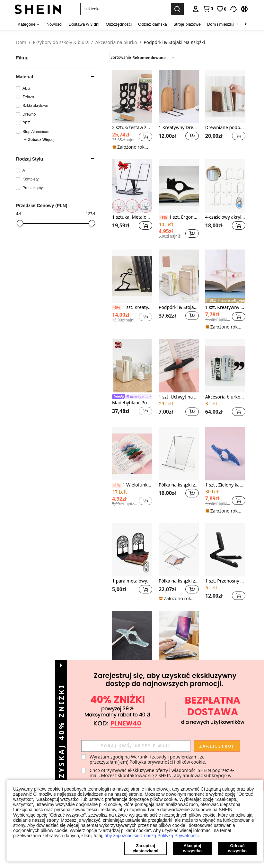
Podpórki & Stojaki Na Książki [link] (174, 43)
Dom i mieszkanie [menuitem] (224, 24)
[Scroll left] (238, 24)
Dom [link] (21, 43)
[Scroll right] (245, 24)
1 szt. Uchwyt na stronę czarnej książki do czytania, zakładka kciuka (179, 397)
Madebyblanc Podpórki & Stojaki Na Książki (132, 403)
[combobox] (144, 57)
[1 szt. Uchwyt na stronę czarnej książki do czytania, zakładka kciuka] (179, 366)
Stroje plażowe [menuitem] (187, 24)
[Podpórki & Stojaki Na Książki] (179, 276)
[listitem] (132, 110)
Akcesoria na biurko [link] (116, 43)
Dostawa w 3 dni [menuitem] (84, 24)
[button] (126, 9)
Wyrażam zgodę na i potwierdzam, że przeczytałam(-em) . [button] (148, 759)
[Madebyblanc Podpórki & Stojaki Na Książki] (132, 366)
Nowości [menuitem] (54, 24)
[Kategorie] (29, 24)
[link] (208, 9)
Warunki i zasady (149, 757)
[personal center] (196, 9)
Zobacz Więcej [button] (39, 140)
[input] (136, 746)
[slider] (20, 223)
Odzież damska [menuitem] (153, 24)
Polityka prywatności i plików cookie (167, 762)
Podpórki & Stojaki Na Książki (179, 307)
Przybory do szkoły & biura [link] (61, 43)
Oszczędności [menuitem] (119, 24)
